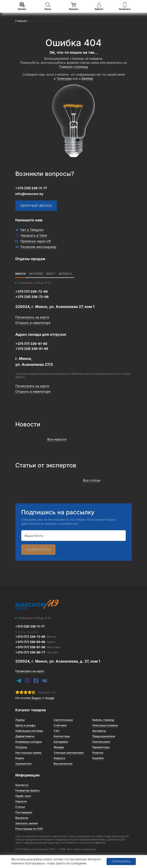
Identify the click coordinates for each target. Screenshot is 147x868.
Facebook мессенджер (38, 247)
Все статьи (92, 480)
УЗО (56, 731)
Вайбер (87, 78)
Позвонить (125, 6)
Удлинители (23, 764)
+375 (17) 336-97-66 (38, 647)
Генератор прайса (27, 790)
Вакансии (22, 818)
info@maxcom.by (29, 194)
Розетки (98, 753)
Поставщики (24, 812)
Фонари (59, 747)
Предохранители (104, 736)
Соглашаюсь (121, 861)
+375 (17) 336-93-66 (35, 642)
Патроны (21, 747)
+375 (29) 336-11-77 (31, 188)
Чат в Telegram (32, 230)
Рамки (20, 758)
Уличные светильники (69, 753)
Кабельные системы (29, 731)
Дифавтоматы (25, 736)
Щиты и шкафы (25, 725)
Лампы (20, 720)
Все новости (57, 439)
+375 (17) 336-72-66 (36, 637)
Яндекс (37, 698)
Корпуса (59, 758)
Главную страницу (73, 67)
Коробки (98, 758)
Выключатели (63, 764)
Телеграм (64, 78)
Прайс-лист (23, 796)
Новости (21, 801)
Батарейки (61, 742)
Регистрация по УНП (29, 829)
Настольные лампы (28, 753)
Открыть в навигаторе (33, 323)
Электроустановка (105, 725)
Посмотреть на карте (32, 317)
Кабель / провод (103, 720)
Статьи (20, 807)
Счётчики (60, 725)
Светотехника (63, 720)
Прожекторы (101, 747)
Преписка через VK (36, 241)
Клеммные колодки (29, 742)
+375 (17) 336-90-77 (37, 652)
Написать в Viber (34, 235)
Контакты (22, 785)
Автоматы (99, 731)
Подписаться (38, 549)
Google (50, 698)
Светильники (101, 742)
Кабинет (99, 6)
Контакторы (62, 736)
